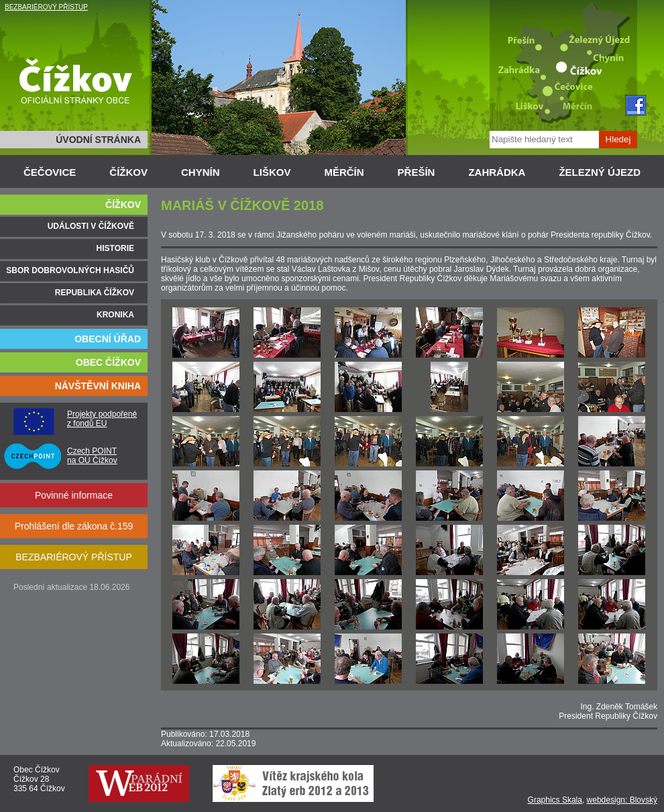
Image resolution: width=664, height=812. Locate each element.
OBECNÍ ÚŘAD (108, 339)
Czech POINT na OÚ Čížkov (92, 456)
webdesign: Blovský (622, 800)
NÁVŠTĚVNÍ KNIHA (98, 386)
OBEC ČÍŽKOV (108, 362)
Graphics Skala (555, 800)
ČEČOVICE (50, 172)
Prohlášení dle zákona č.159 (74, 526)
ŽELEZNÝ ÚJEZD (600, 172)
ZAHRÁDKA (497, 172)
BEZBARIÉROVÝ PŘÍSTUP (46, 7)
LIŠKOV (272, 172)
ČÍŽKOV (128, 172)
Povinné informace (74, 495)
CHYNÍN (201, 172)
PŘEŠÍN (417, 172)
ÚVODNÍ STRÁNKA (98, 140)
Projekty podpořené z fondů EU (102, 419)
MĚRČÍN (344, 172)
